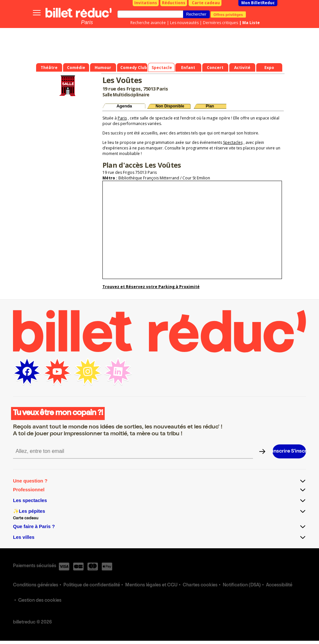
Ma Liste (251, 23)
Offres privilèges (228, 14)
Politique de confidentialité (92, 585)
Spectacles (233, 142)
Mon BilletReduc (258, 3)
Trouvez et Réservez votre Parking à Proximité (151, 287)
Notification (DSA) (242, 585)
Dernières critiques (220, 23)
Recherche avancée (148, 23)
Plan (210, 106)
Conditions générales (36, 585)
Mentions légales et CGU (151, 585)
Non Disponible (170, 106)
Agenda (124, 106)
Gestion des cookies (40, 601)
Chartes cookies (200, 585)
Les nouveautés (184, 23)
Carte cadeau (206, 3)
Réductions (174, 3)
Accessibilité (279, 585)
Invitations (146, 3)
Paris (87, 22)
